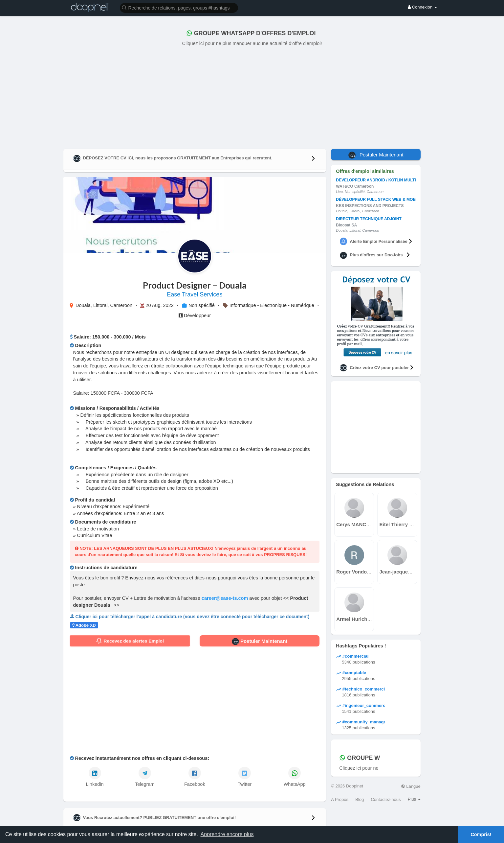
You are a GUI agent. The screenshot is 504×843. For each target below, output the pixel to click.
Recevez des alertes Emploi (130, 641)
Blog (360, 799)
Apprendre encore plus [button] (227, 834)
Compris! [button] (481, 834)
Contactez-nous (386, 799)
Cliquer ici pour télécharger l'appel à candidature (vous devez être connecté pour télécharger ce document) (193, 617)
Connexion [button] (422, 7)
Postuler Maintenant (260, 642)
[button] (179, 7)
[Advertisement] (252, 96)
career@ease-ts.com (225, 598)
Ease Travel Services (195, 294)
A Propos (340, 799)
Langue (411, 786)
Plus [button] (414, 799)
